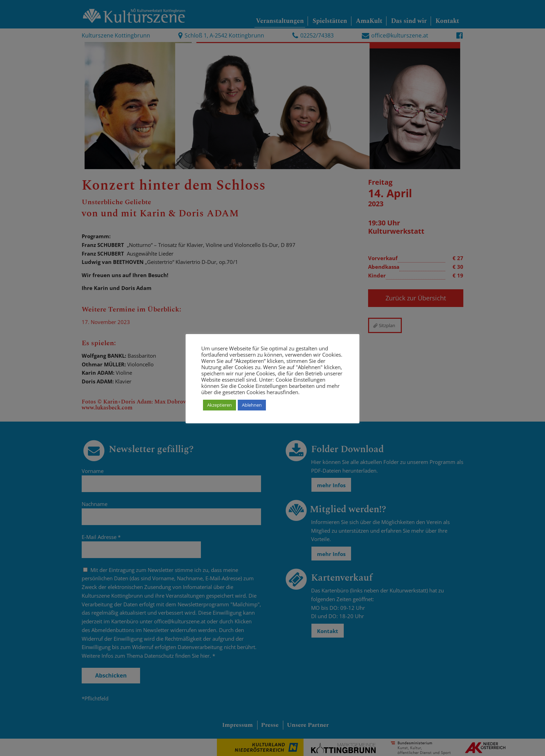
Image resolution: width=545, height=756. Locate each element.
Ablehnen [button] (252, 405)
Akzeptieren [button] (219, 405)
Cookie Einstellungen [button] (300, 380)
